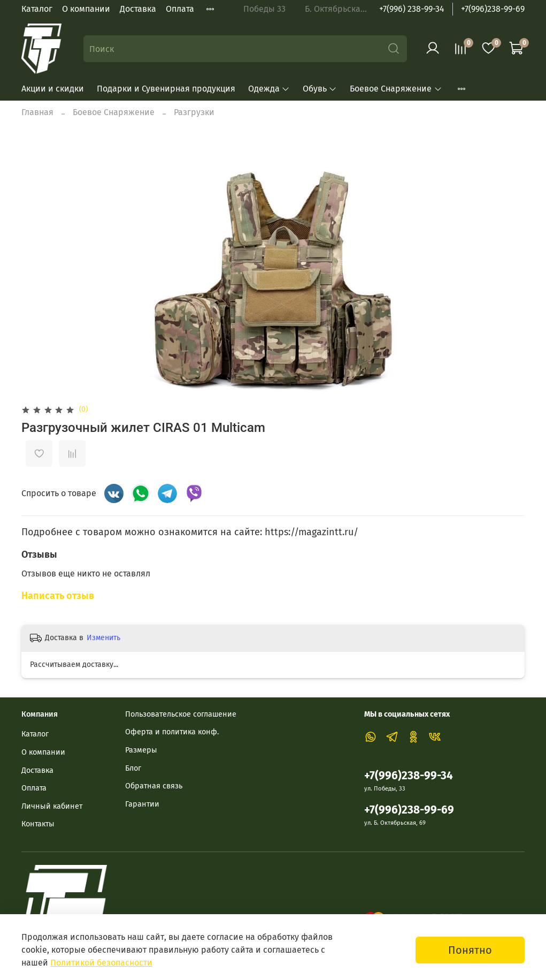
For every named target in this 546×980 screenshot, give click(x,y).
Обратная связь (154, 786)
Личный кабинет (52, 806)
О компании (86, 9)
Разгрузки (194, 112)
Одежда (269, 89)
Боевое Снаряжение (396, 89)
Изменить (103, 638)
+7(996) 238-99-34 (412, 9)
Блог (133, 768)
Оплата (180, 9)
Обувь (320, 89)
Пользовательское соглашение (181, 714)
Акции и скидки (53, 89)
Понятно (470, 950)
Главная (37, 112)
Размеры (141, 750)
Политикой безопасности (101, 963)
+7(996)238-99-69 (493, 9)
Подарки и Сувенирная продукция (166, 89)
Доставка (138, 9)
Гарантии (142, 804)
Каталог (37, 9)
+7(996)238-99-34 (409, 776)
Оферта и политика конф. (172, 732)
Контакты (38, 824)
